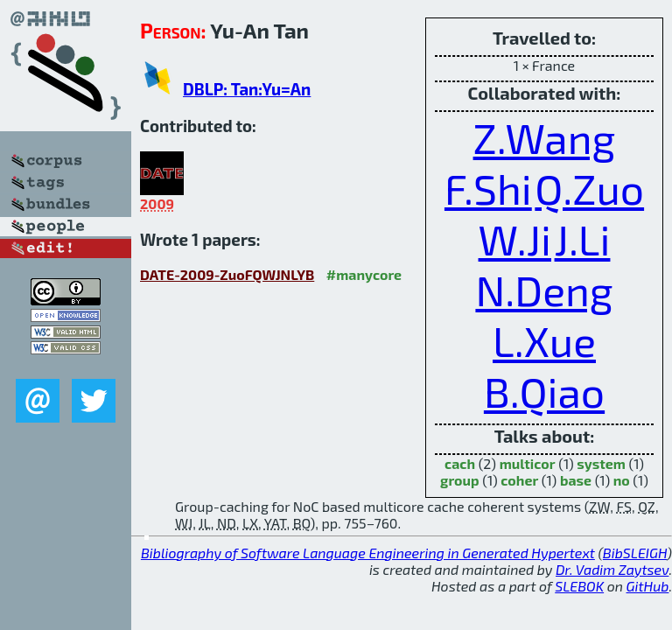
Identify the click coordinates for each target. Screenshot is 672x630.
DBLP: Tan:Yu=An (247, 89)
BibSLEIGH (635, 553)
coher (519, 480)
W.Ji (515, 239)
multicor (528, 463)
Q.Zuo (589, 188)
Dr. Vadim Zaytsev (612, 569)
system (601, 463)
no (622, 480)
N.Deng (544, 290)
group (460, 480)
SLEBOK (579, 586)
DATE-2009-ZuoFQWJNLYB (227, 274)
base (576, 480)
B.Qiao (544, 391)
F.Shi (488, 188)
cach (460, 463)
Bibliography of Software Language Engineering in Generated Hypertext (368, 553)
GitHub (648, 586)
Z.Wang (545, 137)
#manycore (364, 274)
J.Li (583, 239)
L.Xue (544, 340)
